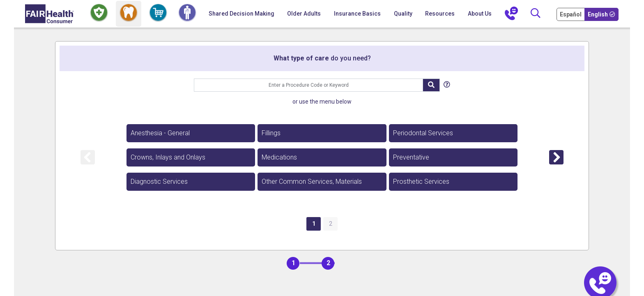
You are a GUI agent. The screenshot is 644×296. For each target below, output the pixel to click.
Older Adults (304, 14)
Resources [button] (440, 14)
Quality (403, 14)
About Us (480, 14)
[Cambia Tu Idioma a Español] (571, 14)
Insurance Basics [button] (357, 14)
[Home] (49, 14)
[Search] (536, 14)
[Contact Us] (511, 14)
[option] (191, 133)
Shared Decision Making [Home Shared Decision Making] (241, 14)
